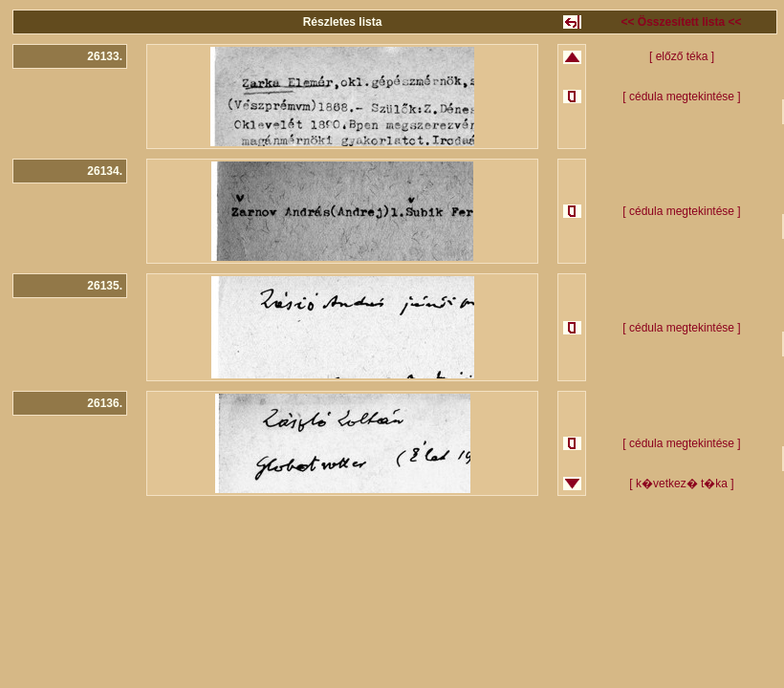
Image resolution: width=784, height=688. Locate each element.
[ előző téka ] (682, 56)
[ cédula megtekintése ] (681, 97)
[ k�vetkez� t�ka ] (681, 484)
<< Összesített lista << (681, 22)
